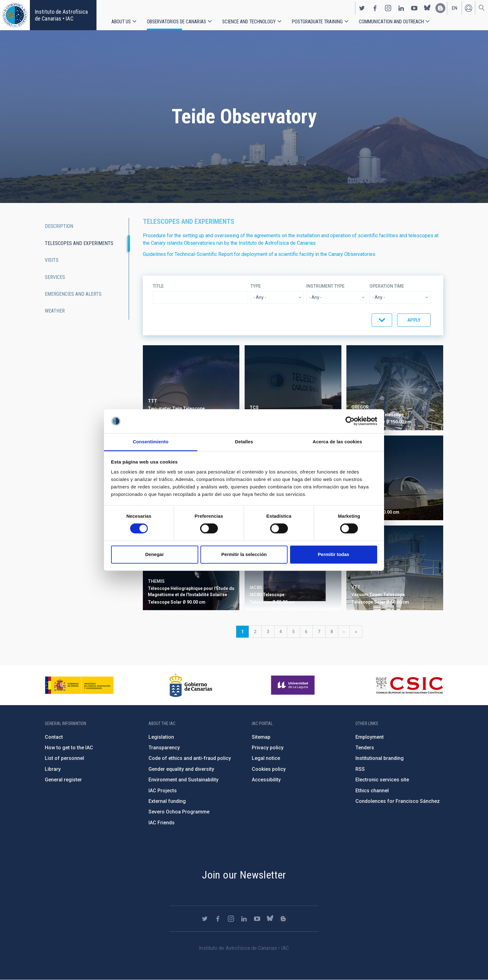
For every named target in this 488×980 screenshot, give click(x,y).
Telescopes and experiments (79, 243)
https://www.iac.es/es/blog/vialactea (440, 8)
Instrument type (325, 286)
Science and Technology (249, 22)
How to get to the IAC (69, 748)
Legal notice (266, 758)
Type (256, 286)
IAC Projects (163, 791)
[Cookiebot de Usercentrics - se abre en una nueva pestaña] (350, 421)
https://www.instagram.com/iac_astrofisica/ (388, 8)
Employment (370, 737)
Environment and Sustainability (183, 780)
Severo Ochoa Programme (179, 812)
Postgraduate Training (317, 22)
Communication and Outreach (391, 22)
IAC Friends (162, 823)
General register (63, 780)
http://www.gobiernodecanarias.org (191, 685)
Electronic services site (382, 780)
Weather (55, 311)
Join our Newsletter (244, 875)
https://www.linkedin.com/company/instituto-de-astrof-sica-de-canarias (401, 8)
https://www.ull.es (294, 685)
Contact (54, 737)
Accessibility (266, 780)
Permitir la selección (244, 554)
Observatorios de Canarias (176, 22)
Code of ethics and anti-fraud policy (190, 758)
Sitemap (261, 737)
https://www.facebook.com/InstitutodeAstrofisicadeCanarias (375, 8)
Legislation (161, 737)
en (455, 8)
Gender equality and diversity (181, 769)
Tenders (365, 748)
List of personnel (64, 758)
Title (158, 286)
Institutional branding (380, 758)
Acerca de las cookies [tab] (338, 442)
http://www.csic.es (409, 685)
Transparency (164, 748)
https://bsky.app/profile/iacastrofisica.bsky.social (427, 8)
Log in (468, 8)
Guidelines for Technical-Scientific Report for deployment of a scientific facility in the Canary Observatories (259, 254)
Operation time (387, 286)
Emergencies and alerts (73, 294)
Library (53, 769)
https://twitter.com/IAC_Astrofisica (362, 8)
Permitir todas (333, 554)
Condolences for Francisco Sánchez (398, 801)
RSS (360, 769)
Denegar (154, 554)
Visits (52, 260)
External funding (167, 801)
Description (59, 226)
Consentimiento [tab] (151, 442)
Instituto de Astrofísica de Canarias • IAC (61, 15)
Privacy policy (268, 748)
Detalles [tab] (244, 442)
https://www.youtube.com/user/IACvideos (414, 8)
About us (121, 22)
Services (55, 277)
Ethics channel (372, 791)
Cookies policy (269, 769)
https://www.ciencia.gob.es (79, 685)
